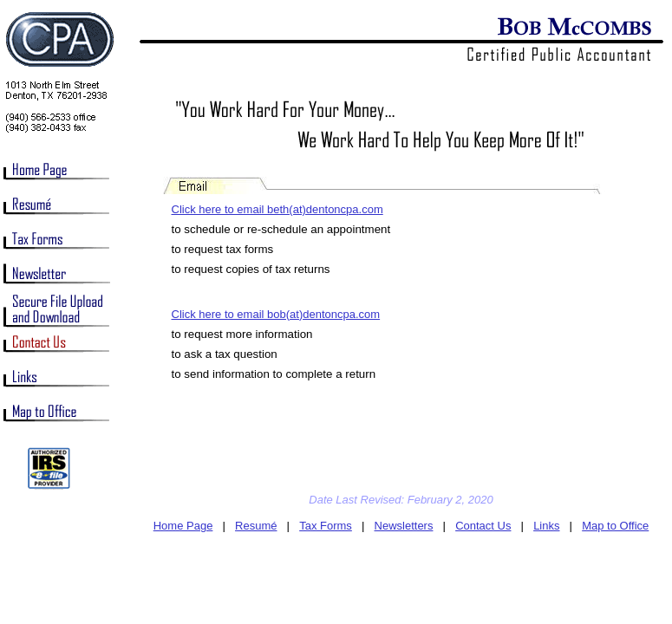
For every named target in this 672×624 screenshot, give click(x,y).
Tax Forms (326, 526)
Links (546, 526)
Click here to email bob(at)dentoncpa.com (276, 314)
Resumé (256, 526)
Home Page (183, 526)
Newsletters (404, 526)
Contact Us (483, 526)
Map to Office (615, 526)
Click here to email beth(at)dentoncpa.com (277, 209)
